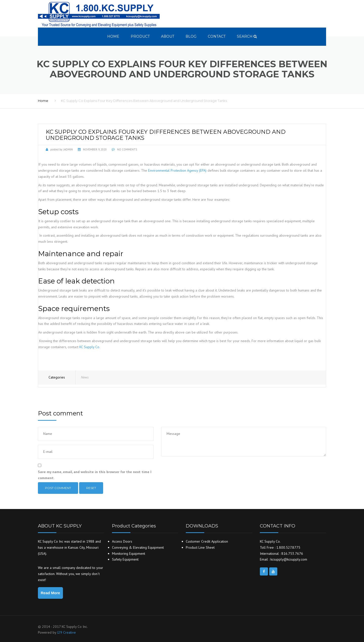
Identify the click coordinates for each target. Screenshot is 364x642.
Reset (91, 488)
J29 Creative (66, 632)
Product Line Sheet (200, 547)
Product (140, 36)
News (85, 377)
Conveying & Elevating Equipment (138, 547)
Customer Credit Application (207, 541)
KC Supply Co (89, 347)
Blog (191, 36)
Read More (50, 593)
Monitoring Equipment (129, 554)
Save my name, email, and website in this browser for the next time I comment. (95, 475)
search (247, 36)
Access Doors (122, 541)
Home (113, 36)
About (168, 36)
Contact (217, 36)
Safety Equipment (125, 559)
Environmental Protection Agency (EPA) (177, 170)
